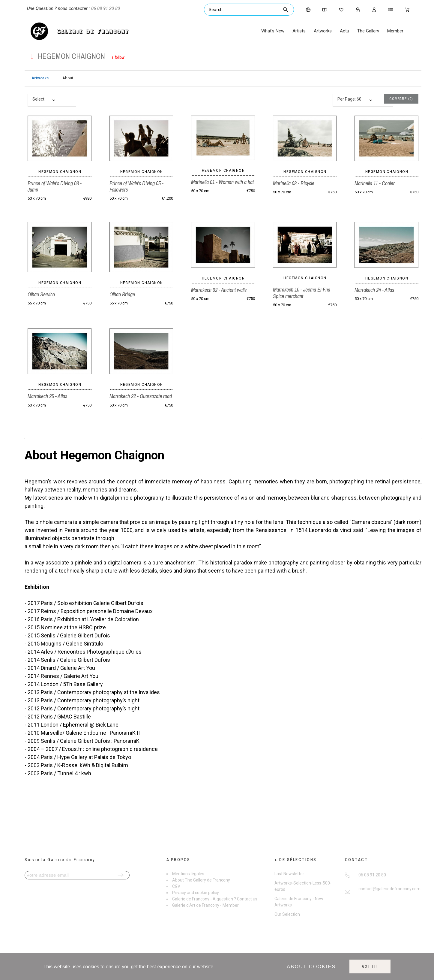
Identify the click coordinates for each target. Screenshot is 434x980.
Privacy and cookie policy (196, 893)
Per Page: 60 (349, 99)
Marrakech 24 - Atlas (374, 290)
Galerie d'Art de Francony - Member (205, 905)
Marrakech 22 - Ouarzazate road (141, 396)
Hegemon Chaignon (60, 172)
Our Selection (287, 914)
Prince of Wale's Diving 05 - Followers (136, 186)
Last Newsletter (289, 874)
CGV (176, 886)
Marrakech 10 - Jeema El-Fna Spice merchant (302, 293)
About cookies (311, 967)
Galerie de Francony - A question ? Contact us (215, 899)
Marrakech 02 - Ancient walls (219, 290)
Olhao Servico (41, 294)
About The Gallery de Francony (201, 880)
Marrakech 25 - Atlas (47, 396)
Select (38, 99)
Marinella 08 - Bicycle (294, 183)
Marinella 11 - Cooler (375, 183)
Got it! (370, 966)
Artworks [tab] (40, 78)
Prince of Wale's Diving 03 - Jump (55, 186)
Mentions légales (188, 874)
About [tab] (68, 78)
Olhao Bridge (122, 294)
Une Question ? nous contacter (57, 8)
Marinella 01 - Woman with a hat (222, 182)
